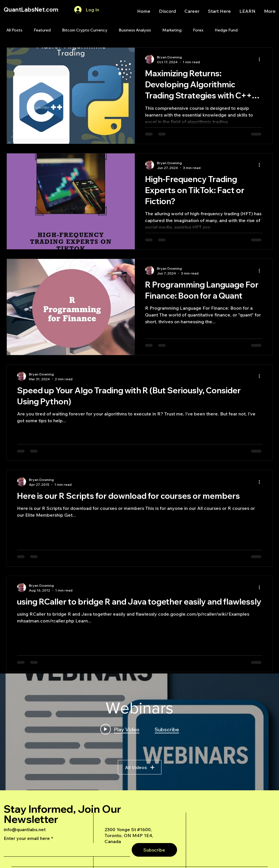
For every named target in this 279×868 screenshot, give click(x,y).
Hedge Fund (226, 30)
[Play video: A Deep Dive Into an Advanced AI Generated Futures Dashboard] (120, 729)
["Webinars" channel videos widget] (139, 732)
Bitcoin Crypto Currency (85, 30)
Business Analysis (135, 30)
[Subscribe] (154, 850)
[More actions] (261, 59)
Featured (42, 30)
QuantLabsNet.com (31, 9)
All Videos (140, 767)
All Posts (14, 30)
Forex (198, 30)
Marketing (172, 30)
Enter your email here (27, 838)
